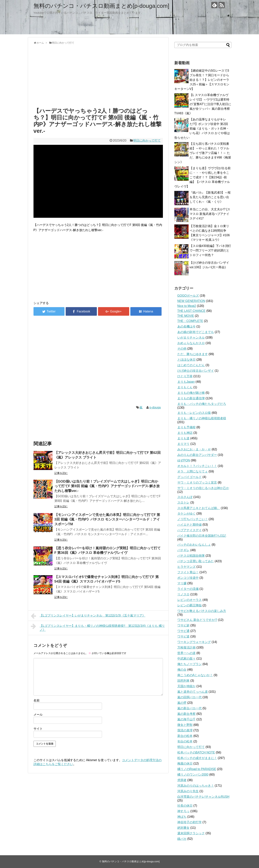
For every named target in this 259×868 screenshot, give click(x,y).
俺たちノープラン (190, 664)
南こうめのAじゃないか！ (195, 675)
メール (38, 715)
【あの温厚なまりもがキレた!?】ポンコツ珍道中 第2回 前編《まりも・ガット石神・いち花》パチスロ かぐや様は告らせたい (202, 129)
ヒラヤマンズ (186, 567)
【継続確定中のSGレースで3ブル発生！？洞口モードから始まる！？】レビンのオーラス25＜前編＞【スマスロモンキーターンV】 (202, 80)
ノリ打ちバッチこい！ (193, 519)
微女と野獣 (185, 725)
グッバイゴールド (190, 477)
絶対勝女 (183, 828)
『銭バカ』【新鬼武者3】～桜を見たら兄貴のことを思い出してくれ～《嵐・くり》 (210, 197)
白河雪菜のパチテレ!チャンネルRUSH (203, 797)
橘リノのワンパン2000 (193, 775)
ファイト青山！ (188, 572)
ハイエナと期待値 (190, 525)
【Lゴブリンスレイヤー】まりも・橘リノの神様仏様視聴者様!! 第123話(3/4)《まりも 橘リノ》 (98, 627)
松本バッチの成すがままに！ (197, 758)
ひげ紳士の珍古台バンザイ (196, 371)
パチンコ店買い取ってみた (196, 561)
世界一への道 (186, 653)
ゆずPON (184, 460)
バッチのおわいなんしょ (194, 545)
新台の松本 (185, 736)
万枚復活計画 (186, 647)
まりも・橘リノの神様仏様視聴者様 (202, 418)
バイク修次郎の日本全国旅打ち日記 (202, 536)
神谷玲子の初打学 (190, 822)
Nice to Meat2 (187, 306)
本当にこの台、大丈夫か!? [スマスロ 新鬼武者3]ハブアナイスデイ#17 (210, 214)
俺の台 (182, 670)
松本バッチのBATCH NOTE (196, 752)
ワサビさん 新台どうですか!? (197, 620)
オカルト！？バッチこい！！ (197, 466)
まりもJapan (186, 382)
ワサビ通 (183, 631)
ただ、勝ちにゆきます (193, 354)
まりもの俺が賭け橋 (191, 393)
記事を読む (61, 473)
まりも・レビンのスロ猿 (194, 413)
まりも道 (183, 438)
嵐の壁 (182, 703)
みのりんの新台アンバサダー (197, 455)
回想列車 (183, 681)
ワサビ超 (183, 625)
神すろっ (183, 811)
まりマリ (183, 444)
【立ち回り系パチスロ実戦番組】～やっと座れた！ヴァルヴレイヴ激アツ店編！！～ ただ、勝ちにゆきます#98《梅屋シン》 (203, 153)
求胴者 (182, 780)
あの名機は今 (186, 326)
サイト (38, 729)
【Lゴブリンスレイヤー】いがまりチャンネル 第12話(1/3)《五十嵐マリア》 (88, 616)
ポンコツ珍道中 (188, 578)
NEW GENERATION (191, 301)
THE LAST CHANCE (191, 311)
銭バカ (182, 839)
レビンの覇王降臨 (190, 605)
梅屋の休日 (185, 764)
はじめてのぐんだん (191, 365)
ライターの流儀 (188, 589)
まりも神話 (185, 433)
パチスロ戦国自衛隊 (191, 556)
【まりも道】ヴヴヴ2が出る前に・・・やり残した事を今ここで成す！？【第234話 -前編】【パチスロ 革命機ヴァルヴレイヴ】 (203, 177)
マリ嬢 (182, 583)
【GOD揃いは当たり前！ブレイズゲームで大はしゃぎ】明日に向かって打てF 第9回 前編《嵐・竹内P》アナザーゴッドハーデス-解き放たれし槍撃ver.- (107, 486)
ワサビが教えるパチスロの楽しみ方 (202, 611)
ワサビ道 (183, 636)
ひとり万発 (185, 376)
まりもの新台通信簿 (191, 398)
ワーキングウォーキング (194, 642)
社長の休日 (185, 806)
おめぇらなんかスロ (191, 343)
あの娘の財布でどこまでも (196, 332)
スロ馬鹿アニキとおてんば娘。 (199, 508)
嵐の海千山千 (186, 719)
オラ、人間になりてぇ (193, 471)
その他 (182, 349)
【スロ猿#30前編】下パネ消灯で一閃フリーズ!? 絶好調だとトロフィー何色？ (210, 250)
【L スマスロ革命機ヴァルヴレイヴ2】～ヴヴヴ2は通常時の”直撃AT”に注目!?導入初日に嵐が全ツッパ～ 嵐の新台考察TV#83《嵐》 (203, 104)
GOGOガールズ (188, 296)
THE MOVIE (186, 316)
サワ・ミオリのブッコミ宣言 (197, 482)
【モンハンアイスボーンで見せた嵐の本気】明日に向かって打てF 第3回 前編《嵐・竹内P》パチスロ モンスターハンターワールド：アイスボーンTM (107, 519)
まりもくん (185, 387)
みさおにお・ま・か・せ (194, 449)
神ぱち (182, 817)
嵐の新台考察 (186, 714)
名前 (37, 700)
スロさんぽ (185, 497)
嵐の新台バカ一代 (190, 708)
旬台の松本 (185, 741)
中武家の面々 (186, 659)
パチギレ (183, 550)
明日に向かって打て (147, 141)
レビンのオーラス (190, 600)
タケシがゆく (186, 514)
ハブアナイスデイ (190, 530)
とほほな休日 (186, 360)
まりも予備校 (186, 427)
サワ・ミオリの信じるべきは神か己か (203, 488)
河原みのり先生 (188, 791)
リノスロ (183, 594)
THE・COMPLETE (190, 321)
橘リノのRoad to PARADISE (197, 769)
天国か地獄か (186, 686)
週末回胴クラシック (191, 833)
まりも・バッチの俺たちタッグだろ (202, 404)
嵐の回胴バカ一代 (190, 697)
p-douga (155, 407)
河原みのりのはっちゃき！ (196, 786)
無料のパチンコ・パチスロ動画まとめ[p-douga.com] (101, 6)
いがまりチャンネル (191, 338)
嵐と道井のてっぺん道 (193, 692)
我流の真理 (185, 730)
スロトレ (183, 502)
